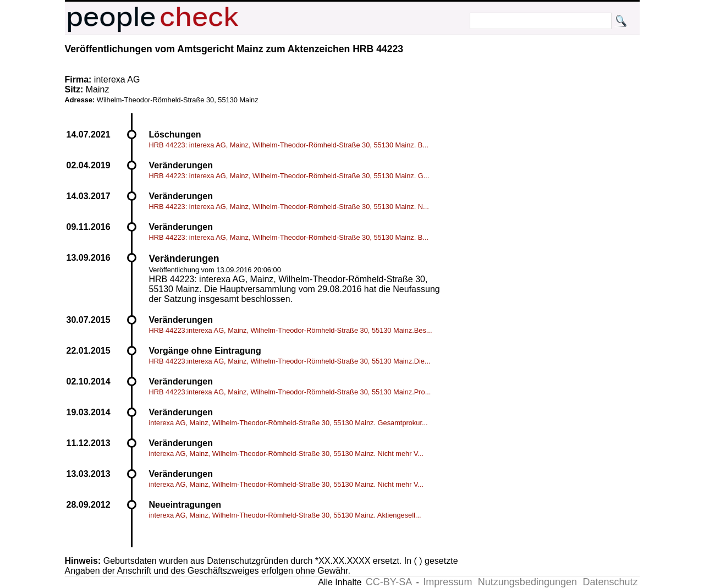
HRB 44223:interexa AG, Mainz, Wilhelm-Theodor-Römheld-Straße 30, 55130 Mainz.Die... (290, 361)
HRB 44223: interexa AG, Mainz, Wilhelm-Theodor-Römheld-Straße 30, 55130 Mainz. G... (289, 176)
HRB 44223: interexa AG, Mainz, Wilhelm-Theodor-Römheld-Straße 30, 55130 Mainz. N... (289, 207)
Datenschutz (610, 582)
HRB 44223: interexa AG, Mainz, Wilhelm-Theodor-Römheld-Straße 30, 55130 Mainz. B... (289, 145)
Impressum (447, 582)
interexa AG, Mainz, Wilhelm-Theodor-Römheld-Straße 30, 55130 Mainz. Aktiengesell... (285, 515)
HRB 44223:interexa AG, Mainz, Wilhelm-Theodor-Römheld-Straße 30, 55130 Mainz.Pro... (290, 392)
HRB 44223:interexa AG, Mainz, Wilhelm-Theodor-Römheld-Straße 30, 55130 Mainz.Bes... (291, 330)
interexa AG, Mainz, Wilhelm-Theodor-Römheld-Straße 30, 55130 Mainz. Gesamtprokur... (288, 423)
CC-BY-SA (389, 582)
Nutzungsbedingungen (527, 582)
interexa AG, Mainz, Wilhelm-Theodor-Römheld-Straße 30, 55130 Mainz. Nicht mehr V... (287, 454)
